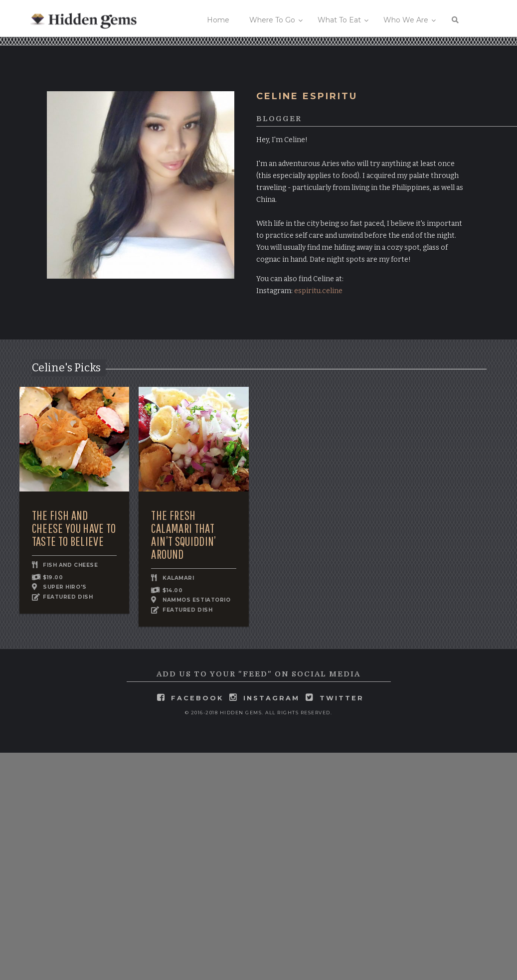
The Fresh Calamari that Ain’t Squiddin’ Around (183, 535)
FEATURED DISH (68, 597)
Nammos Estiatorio (196, 600)
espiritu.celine (318, 291)
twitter (342, 698)
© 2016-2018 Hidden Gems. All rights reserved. (259, 713)
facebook (197, 698)
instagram (271, 698)
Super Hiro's (65, 587)
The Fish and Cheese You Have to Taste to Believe (74, 528)
